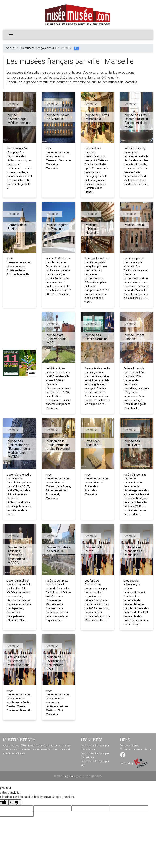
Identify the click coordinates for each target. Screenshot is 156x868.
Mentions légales (130, 745)
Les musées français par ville (38, 48)
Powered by (134, 763)
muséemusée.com (73, 776)
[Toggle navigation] (11, 34)
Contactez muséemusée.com (136, 749)
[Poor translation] (15, 802)
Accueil (11, 48)
